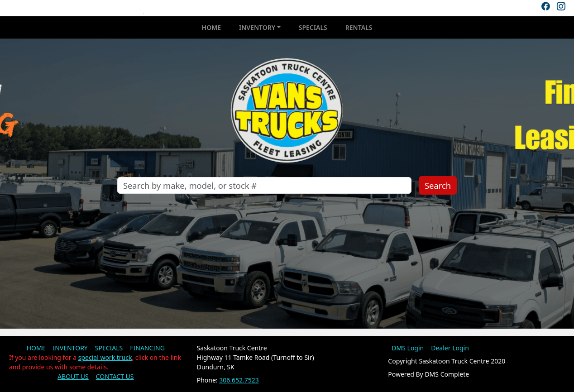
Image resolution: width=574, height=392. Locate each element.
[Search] (264, 185)
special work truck (105, 357)
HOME (211, 27)
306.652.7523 (239, 380)
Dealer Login (450, 348)
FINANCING (147, 348)
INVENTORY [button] (257, 27)
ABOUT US (73, 376)
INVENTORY (70, 348)
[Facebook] (545, 6)
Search (438, 185)
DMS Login (408, 348)
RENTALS (359, 27)
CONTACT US (115, 376)
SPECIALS (313, 27)
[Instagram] (561, 6)
